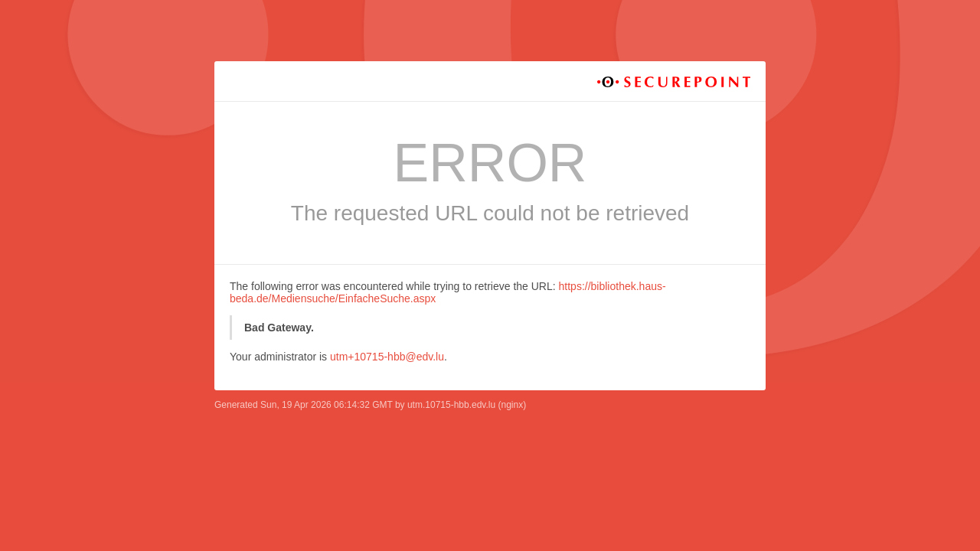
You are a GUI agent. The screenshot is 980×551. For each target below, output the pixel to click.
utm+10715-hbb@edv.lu (387, 357)
